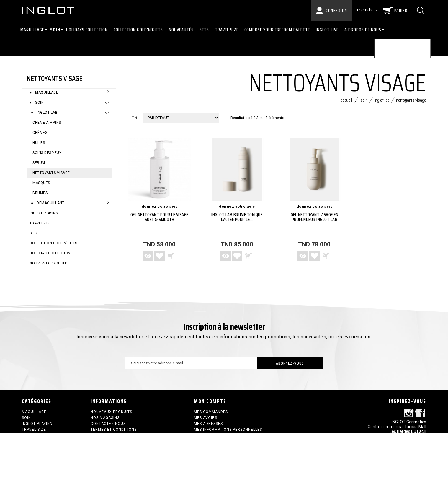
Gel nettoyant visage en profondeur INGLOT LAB (315, 220)
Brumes (40, 197)
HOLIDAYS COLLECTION (87, 30)
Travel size (227, 30)
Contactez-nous (108, 426)
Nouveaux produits (49, 268)
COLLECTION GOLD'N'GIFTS (138, 30)
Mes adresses (208, 426)
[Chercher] (422, 10)
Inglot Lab (47, 117)
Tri (134, 121)
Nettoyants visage (51, 177)
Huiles (39, 147)
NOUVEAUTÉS (181, 30)
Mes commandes (211, 415)
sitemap (99, 444)
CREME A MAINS (47, 127)
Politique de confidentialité (121, 438)
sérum (39, 167)
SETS (204, 30)
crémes (40, 137)
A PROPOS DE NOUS (363, 30)
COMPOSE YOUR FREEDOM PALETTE (277, 30)
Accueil (346, 103)
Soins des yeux (47, 157)
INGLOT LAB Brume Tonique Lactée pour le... (237, 220)
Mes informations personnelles (228, 432)
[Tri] (181, 120)
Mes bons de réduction (219, 438)
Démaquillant (50, 207)
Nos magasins (105, 420)
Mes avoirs (206, 420)
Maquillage (32, 30)
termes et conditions (114, 432)
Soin (55, 30)
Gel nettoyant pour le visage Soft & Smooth (160, 220)
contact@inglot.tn (409, 466)
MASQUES (41, 187)
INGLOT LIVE (327, 30)
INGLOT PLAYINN (44, 217)
